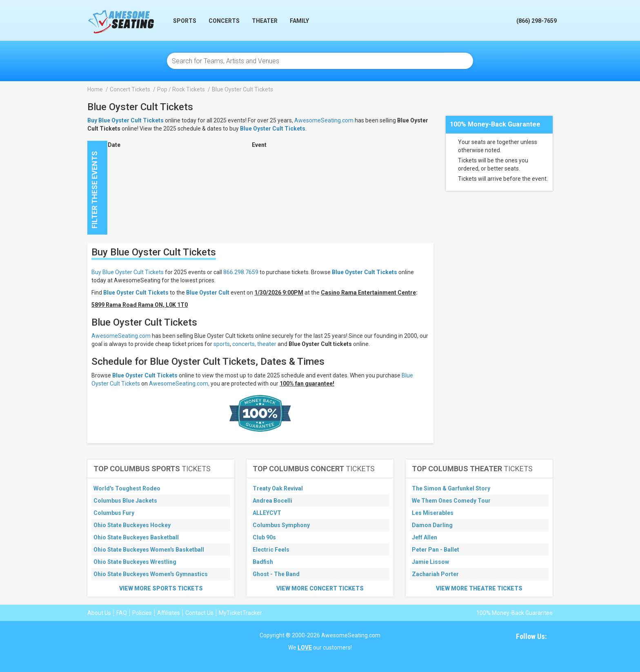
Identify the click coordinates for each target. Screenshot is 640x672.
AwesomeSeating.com (324, 120)
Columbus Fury (114, 513)
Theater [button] (265, 21)
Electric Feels (271, 550)
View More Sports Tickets (161, 588)
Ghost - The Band (276, 574)
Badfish (263, 562)
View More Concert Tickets (320, 588)
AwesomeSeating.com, (179, 384)
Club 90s (264, 537)
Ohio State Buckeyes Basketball (136, 537)
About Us (99, 613)
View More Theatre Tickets (479, 588)
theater (267, 344)
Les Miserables (433, 513)
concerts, (244, 344)
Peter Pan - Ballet (436, 550)
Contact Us (199, 613)
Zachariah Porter (435, 574)
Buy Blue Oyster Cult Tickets (128, 272)
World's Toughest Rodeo (127, 488)
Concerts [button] (224, 21)
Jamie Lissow (430, 562)
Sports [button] (185, 21)
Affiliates (169, 613)
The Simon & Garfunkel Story (451, 488)
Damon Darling (432, 525)
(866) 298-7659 (537, 21)
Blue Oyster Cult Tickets (273, 129)
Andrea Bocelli (272, 501)
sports (222, 344)
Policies (142, 613)
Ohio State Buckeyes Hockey (132, 525)
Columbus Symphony (281, 525)
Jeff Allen (424, 537)
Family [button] (299, 21)
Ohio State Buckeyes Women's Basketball (149, 550)
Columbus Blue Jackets (125, 501)
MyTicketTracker (240, 613)
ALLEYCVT (267, 513)
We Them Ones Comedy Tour (451, 501)
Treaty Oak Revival (278, 488)
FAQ (122, 613)
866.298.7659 (241, 272)
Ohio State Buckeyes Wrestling (135, 562)
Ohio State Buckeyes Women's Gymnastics (151, 574)
